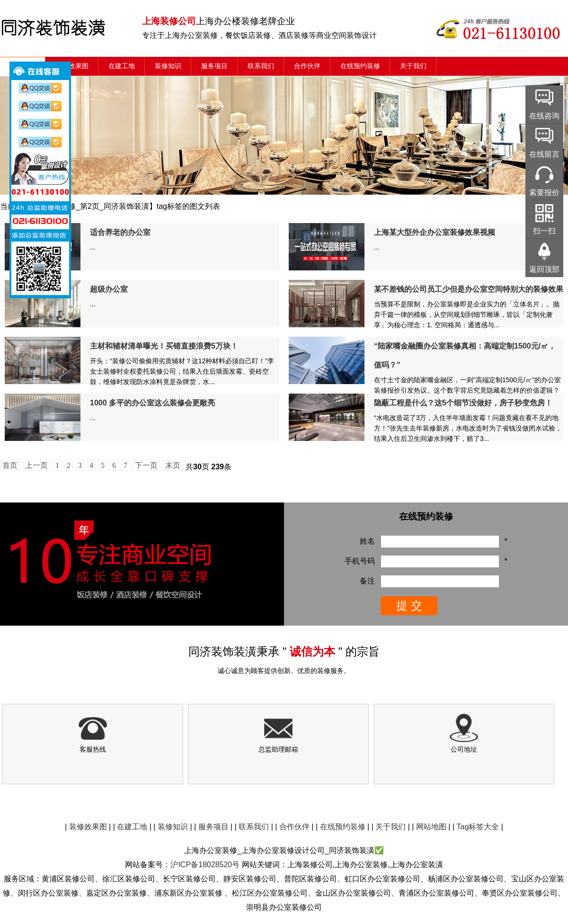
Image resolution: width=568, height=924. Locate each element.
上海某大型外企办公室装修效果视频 (435, 232)
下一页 (146, 465)
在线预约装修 (360, 66)
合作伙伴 (307, 66)
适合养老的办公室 (120, 232)
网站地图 (431, 827)
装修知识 (168, 66)
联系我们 (261, 66)
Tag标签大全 (478, 827)
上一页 (36, 465)
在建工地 (122, 66)
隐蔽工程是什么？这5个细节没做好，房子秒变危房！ (463, 403)
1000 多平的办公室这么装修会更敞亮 (152, 403)
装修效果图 (72, 66)
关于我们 (413, 66)
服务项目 (214, 66)
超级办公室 (109, 289)
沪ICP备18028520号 (205, 865)
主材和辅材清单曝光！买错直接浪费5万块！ (164, 346)
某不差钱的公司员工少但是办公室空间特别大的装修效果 (469, 289)
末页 (173, 465)
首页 (10, 465)
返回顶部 (544, 269)
